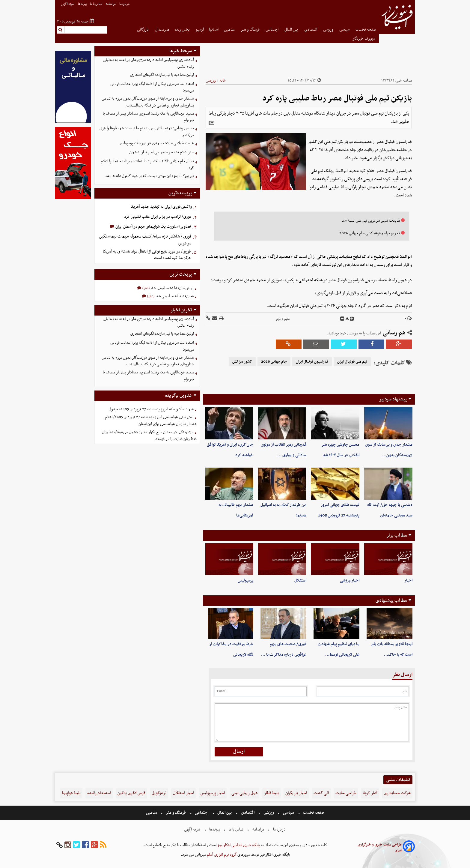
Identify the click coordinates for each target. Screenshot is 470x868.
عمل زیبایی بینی (244, 793)
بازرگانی (143, 30)
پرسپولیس (245, 581)
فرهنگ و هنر (251, 30)
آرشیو (200, 30)
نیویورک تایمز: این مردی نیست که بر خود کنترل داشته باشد (149, 176)
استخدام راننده (99, 793)
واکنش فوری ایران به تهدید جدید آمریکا (161, 207)
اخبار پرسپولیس (213, 793)
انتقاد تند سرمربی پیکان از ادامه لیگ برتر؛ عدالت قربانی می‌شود (152, 87)
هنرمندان (162, 30)
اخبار (408, 581)
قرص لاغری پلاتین (131, 793)
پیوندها (82, 4)
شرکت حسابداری (397, 793)
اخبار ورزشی (350, 581)
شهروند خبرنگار (364, 39)
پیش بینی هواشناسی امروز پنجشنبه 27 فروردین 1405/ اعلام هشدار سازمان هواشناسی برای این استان (151, 421)
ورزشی (329, 30)
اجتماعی (272, 30)
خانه (223, 81)
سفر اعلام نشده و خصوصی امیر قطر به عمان (162, 152)
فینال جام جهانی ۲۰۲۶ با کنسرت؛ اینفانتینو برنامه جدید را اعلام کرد (147, 165)
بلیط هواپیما (71, 793)
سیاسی (345, 30)
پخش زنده (183, 30)
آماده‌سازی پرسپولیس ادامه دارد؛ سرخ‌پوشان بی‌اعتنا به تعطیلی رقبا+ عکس (148, 63)
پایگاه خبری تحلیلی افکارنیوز (238, 845)
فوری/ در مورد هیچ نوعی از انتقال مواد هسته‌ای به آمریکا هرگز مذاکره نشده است (147, 255)
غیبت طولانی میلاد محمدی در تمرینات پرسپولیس (156, 143)
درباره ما (125, 4)
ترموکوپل (159, 793)
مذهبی (230, 30)
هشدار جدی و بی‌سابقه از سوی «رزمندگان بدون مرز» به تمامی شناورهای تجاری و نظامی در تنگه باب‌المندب (148, 102)
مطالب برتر (397, 535)
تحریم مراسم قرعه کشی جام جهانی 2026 (370, 233)
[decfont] (342, 319)
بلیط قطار (271, 793)
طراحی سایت (346, 793)
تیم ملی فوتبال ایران (352, 362)
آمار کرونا (370, 793)
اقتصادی (311, 30)
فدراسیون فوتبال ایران (312, 362)
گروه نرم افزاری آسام (221, 855)
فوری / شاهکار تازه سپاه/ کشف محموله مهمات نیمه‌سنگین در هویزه (145, 240)
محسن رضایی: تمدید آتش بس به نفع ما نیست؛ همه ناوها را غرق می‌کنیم (147, 132)
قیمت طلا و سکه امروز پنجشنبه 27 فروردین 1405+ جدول (151, 409)
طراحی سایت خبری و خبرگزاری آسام (380, 848)
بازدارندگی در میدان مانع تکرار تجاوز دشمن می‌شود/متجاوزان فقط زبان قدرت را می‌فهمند (149, 435)
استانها (214, 30)
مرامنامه (111, 4)
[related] (211, 123)
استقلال (300, 581)
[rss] (103, 845)
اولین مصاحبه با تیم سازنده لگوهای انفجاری (162, 75)
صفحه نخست (366, 30)
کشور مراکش (242, 362)
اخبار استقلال (183, 793)
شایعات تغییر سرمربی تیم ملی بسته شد (371, 221)
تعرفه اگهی (68, 4)
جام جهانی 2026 (274, 362)
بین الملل (292, 30)
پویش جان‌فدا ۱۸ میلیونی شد (172, 288)
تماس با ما (96, 4)
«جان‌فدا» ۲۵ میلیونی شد (174, 296)
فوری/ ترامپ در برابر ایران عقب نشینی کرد (158, 217)
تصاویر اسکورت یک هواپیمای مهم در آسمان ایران (153, 227)
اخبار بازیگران (296, 793)
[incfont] (352, 319)
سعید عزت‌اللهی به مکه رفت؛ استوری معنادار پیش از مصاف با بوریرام (148, 117)
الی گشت (321, 793)
